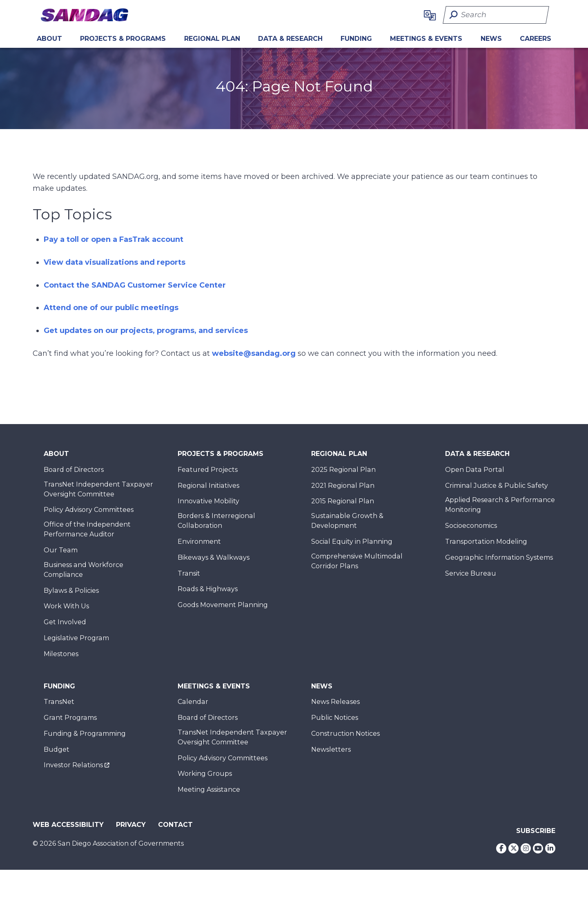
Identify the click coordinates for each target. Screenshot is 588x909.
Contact (175, 825)
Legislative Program (76, 638)
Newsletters (331, 749)
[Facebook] (501, 848)
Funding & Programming (85, 734)
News (491, 39)
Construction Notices (345, 734)
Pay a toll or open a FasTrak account (114, 239)
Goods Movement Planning (223, 605)
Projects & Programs (123, 39)
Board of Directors (74, 470)
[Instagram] (526, 848)
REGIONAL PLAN (212, 39)
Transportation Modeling (486, 542)
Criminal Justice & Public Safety (497, 486)
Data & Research (290, 39)
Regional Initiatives (208, 486)
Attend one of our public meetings (111, 308)
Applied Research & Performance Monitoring (500, 505)
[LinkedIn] (550, 848)
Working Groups (205, 774)
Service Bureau (471, 573)
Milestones (61, 654)
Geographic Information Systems (499, 557)
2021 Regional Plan (343, 486)
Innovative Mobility (208, 501)
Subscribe (536, 831)
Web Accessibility (68, 825)
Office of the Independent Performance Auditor (87, 529)
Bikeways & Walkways (214, 557)
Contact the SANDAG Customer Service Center (135, 285)
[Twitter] (513, 848)
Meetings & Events (426, 39)
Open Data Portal (475, 470)
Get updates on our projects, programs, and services (146, 331)
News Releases (335, 702)
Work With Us (66, 606)
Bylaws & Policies (71, 591)
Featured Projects (208, 470)
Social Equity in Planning (352, 542)
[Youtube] (538, 848)
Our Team (61, 550)
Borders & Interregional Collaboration (216, 521)
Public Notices (335, 718)
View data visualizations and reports (115, 262)
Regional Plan (339, 454)
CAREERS (536, 39)
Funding (356, 39)
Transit (189, 573)
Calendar (193, 702)
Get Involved (65, 622)
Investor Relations (73, 765)
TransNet (59, 702)
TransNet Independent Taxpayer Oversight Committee (98, 489)
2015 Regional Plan (343, 501)
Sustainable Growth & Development (347, 521)
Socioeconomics (471, 526)
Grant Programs (70, 718)
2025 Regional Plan (343, 470)
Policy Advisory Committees (89, 510)
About (49, 39)
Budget (57, 749)
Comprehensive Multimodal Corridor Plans (357, 561)
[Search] (496, 15)
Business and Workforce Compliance (84, 570)
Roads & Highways (208, 589)
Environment (199, 542)
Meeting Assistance (209, 790)
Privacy (131, 825)
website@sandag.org (254, 353)
